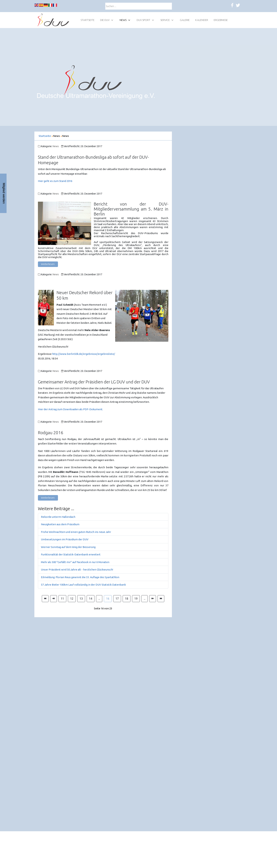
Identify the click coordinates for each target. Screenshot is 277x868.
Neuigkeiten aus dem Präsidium (60, 524)
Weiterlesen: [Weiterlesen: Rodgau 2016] (48, 498)
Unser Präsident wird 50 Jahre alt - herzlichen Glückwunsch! (77, 570)
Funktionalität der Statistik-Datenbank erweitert (71, 554)
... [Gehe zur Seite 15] (99, 599)
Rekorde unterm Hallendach (58, 517)
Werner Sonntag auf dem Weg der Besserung (68, 547)
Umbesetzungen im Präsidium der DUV (65, 539)
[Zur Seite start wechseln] (45, 599)
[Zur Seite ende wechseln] (161, 599)
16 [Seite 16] (108, 599)
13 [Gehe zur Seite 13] (81, 599)
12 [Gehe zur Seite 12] (72, 599)
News (56, 146)
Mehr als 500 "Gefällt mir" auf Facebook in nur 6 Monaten (75, 562)
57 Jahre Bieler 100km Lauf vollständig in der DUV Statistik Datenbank (83, 585)
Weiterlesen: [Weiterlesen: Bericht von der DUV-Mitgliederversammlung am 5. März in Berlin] (48, 264)
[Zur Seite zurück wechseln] (54, 599)
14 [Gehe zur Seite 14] (91, 599)
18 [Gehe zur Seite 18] (127, 599)
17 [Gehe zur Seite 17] (117, 599)
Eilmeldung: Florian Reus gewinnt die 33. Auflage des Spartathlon (80, 577)
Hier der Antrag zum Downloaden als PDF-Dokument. (70, 409)
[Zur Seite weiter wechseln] (153, 599)
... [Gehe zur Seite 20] (145, 599)
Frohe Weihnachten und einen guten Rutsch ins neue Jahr (76, 532)
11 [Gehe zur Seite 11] (62, 599)
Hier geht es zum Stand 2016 (55, 181)
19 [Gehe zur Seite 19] (136, 599)
